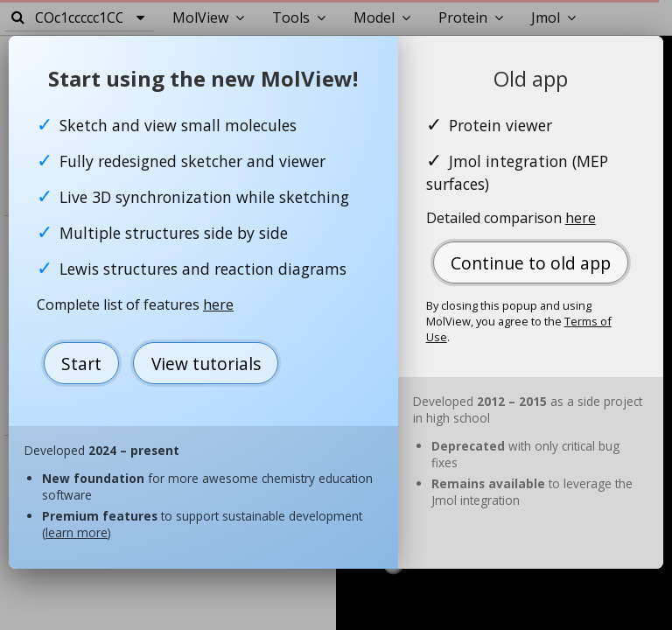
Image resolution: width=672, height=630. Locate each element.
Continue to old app (531, 263)
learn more (77, 532)
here (218, 304)
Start (81, 364)
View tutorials (206, 364)
